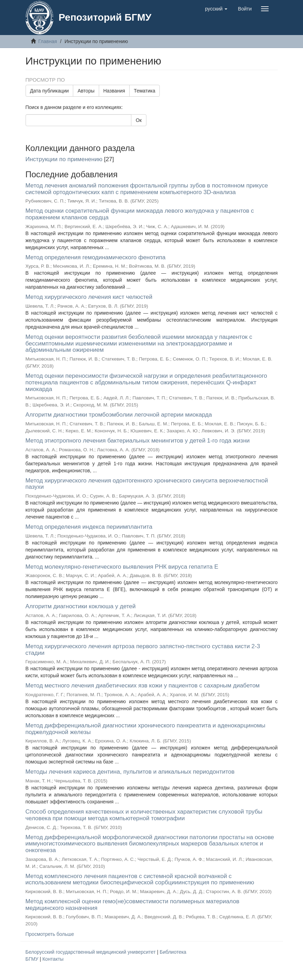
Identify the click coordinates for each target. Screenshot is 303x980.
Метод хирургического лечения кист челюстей (89, 297)
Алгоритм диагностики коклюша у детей (81, 606)
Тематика (144, 91)
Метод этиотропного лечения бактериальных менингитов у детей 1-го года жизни (138, 441)
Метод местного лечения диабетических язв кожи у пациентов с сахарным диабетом (143, 686)
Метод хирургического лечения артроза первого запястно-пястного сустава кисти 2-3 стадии (143, 650)
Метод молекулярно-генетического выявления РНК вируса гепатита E (122, 567)
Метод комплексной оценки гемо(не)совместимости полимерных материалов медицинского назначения (133, 905)
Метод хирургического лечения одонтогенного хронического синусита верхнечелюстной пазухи (147, 484)
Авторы (86, 91)
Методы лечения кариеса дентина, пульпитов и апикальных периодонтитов (130, 772)
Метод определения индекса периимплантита (89, 527)
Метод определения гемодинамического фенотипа (96, 257)
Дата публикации (50, 91)
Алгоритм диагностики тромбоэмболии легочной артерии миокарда (119, 415)
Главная (47, 41)
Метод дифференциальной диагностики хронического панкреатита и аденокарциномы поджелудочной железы (146, 729)
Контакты (53, 959)
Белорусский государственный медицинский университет (91, 952)
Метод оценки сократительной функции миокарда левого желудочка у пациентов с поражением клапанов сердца (140, 214)
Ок (139, 120)
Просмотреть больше (50, 934)
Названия (114, 91)
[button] (216, 9)
